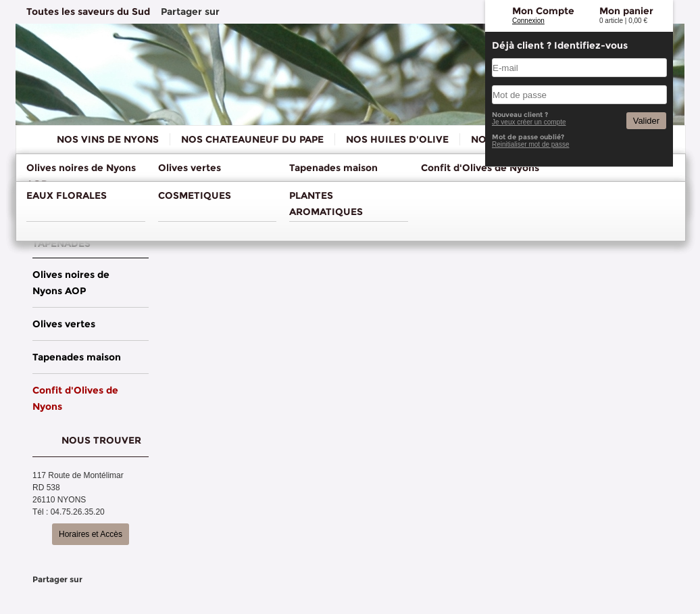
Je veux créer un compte (529, 122)
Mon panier (626, 11)
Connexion (528, 21)
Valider (646, 121)
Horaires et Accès (91, 534)
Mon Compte (543, 11)
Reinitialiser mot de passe (531, 144)
